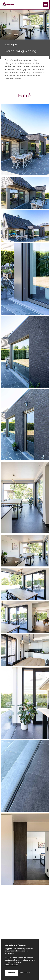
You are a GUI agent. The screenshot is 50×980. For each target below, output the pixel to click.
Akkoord (11, 974)
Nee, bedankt (25, 974)
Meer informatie (12, 965)
